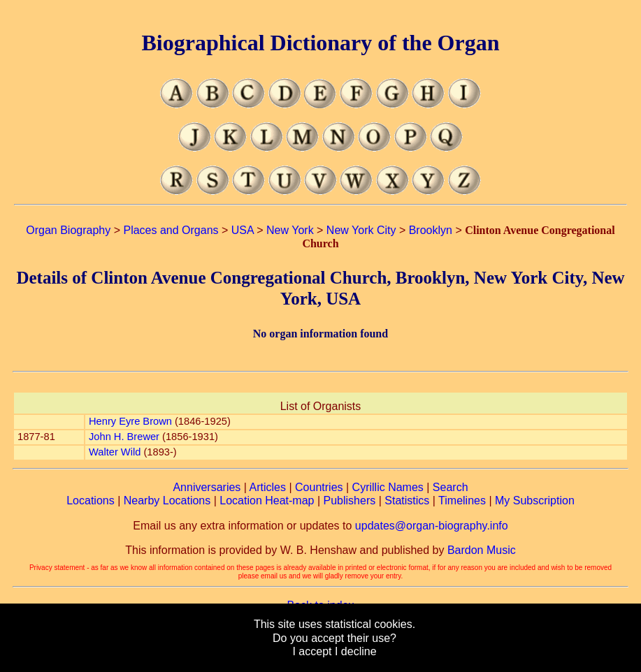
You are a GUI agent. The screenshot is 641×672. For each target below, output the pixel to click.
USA (243, 230)
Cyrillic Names (388, 487)
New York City (361, 230)
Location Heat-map (267, 501)
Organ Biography (68, 230)
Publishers (350, 501)
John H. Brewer (124, 437)
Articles (268, 487)
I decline (356, 651)
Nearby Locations (167, 501)
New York (290, 230)
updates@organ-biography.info (432, 526)
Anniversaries (207, 487)
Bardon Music (482, 550)
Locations (91, 501)
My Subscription (535, 501)
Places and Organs (171, 230)
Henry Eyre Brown (130, 421)
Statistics (407, 501)
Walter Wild (115, 452)
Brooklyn (431, 230)
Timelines (462, 501)
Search (451, 487)
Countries (319, 487)
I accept (312, 651)
